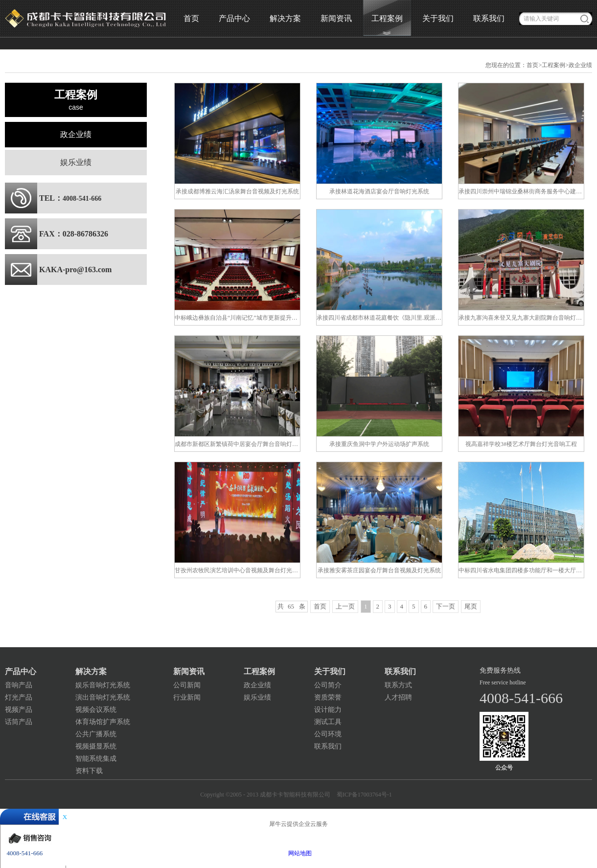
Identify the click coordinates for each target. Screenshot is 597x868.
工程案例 (553, 65)
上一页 (345, 606)
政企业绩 (580, 65)
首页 (191, 18)
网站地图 (298, 853)
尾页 (471, 606)
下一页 (446, 606)
